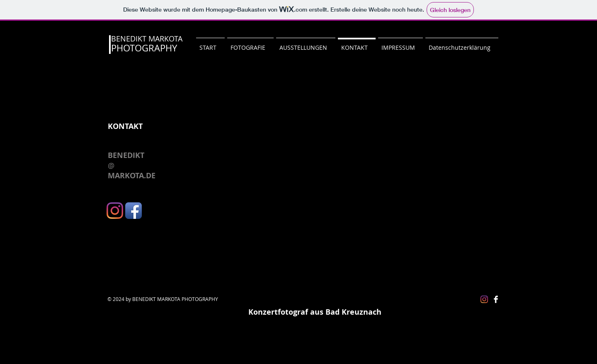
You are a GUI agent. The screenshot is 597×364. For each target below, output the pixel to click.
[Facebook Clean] (496, 299)
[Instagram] (115, 211)
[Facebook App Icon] (133, 211)
